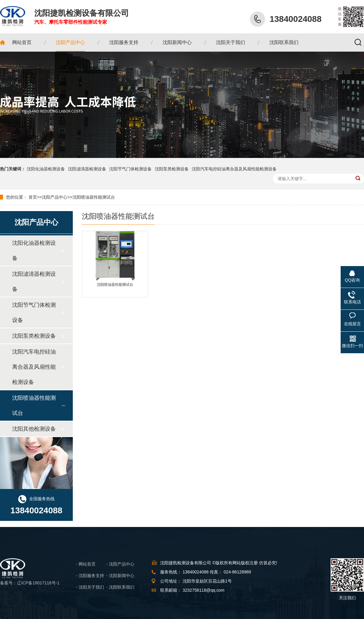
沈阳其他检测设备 (34, 429)
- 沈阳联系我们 (120, 587)
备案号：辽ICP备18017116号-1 (30, 583)
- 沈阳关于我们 (90, 587)
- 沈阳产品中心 (120, 564)
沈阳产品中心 (55, 197)
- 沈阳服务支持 (90, 576)
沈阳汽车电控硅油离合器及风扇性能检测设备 (234, 169)
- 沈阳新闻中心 (120, 576)
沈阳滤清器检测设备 (87, 169)
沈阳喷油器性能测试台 (94, 197)
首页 (33, 197)
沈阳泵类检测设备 (172, 169)
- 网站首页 (86, 564)
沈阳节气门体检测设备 (130, 169)
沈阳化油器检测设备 (46, 169)
